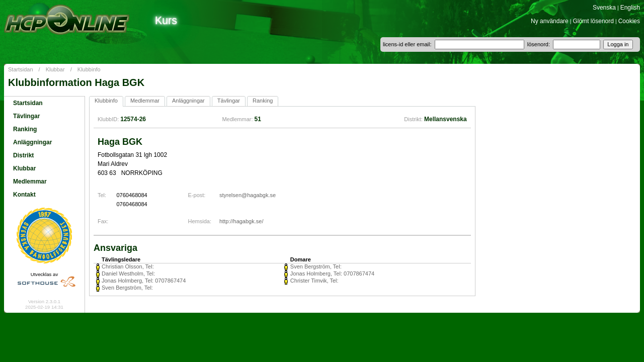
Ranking (25, 129)
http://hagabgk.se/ (241, 221)
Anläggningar (32, 142)
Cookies (629, 21)
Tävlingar (26, 116)
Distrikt (23, 155)
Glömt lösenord (593, 21)
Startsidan (21, 69)
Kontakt (24, 195)
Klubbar (55, 69)
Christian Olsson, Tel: (128, 266)
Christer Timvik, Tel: (314, 281)
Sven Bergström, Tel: (316, 266)
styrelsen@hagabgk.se (248, 195)
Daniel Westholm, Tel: (128, 274)
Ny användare (550, 21)
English (630, 8)
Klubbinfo (89, 69)
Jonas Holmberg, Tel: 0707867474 (332, 274)
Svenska (604, 8)
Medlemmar (30, 182)
